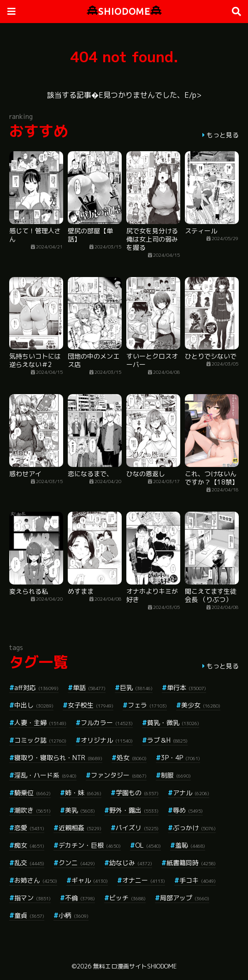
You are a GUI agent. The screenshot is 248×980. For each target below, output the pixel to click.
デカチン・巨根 (90, 845)
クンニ (77, 863)
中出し (34, 705)
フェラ (147, 705)
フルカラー (107, 723)
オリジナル (107, 740)
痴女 (29, 845)
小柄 (74, 915)
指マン (32, 898)
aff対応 (36, 688)
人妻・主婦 (40, 723)
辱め (188, 810)
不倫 (80, 898)
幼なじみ (131, 863)
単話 (89, 688)
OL (148, 845)
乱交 (29, 863)
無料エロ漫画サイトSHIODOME (135, 966)
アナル (191, 793)
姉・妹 (83, 793)
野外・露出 (134, 810)
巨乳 (136, 688)
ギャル (90, 880)
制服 (176, 775)
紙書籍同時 (191, 863)
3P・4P (180, 758)
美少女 (201, 705)
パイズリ (137, 828)
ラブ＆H (167, 740)
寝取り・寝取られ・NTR (58, 758)
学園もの (137, 793)
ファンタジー (119, 775)
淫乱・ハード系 (45, 775)
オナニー (144, 880)
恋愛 (29, 828)
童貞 (29, 915)
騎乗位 (32, 793)
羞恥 (190, 845)
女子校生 (91, 705)
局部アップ (185, 898)
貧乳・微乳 (173, 723)
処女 (132, 758)
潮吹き (32, 810)
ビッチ (127, 898)
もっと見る (223, 135)
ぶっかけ (194, 828)
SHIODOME (124, 11)
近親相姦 (80, 828)
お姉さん (36, 880)
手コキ (198, 880)
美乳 (80, 810)
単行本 (186, 688)
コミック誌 (40, 740)
